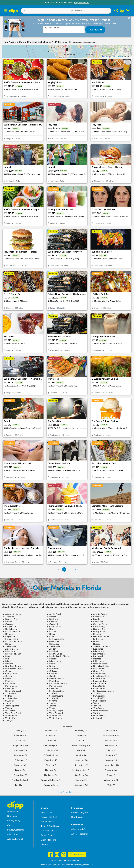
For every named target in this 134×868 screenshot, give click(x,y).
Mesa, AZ (81, 750)
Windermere (10, 716)
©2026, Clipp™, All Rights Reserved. (65, 860)
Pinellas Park (98, 679)
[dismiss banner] (129, 18)
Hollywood (53, 644)
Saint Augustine (55, 691)
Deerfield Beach (11, 632)
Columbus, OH (21, 765)
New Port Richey (12, 666)
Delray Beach (98, 632)
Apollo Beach (54, 614)
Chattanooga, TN (51, 746)
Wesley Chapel (55, 711)
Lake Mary (9, 651)
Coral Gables (54, 627)
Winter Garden (55, 716)
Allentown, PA (21, 736)
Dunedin (52, 634)
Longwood (97, 656)
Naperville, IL (111, 741)
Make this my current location (84, 43)
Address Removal (15, 839)
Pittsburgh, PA (81, 760)
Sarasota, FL (81, 780)
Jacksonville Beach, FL (51, 780)
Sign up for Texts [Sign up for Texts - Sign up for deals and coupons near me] (48, 840)
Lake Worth (97, 651)
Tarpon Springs (11, 706)
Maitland (52, 659)
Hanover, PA (51, 770)
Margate (96, 659)
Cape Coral (97, 622)
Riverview (9, 688)
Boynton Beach (11, 619)
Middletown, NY (111, 731)
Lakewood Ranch (12, 654)
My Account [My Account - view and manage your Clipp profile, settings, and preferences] (46, 813)
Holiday (8, 644)
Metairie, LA (81, 755)
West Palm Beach (12, 713)
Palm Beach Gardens (102, 676)
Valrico (7, 708)
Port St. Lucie (54, 686)
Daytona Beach (99, 629)
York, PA (111, 785)
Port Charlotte (99, 684)
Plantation (53, 681)
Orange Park (10, 674)
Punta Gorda (98, 686)
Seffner (8, 696)
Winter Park (10, 718)
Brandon (96, 619)
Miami (7, 661)
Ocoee (7, 671)
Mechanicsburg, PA (81, 746)
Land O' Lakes (55, 654)
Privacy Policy (14, 821)
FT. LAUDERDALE (12, 641)
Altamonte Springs (13, 614)
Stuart (7, 703)
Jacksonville (10, 646)
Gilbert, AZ (51, 765)
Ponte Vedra (10, 684)
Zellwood (96, 718)
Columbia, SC (21, 760)
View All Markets (67, 792)
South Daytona (55, 696)
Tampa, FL (111, 775)
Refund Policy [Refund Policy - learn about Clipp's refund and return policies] (47, 822)
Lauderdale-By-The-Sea (59, 656)
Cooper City (10, 627)
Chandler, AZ (51, 736)
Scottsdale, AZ (81, 785)
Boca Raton (97, 617)
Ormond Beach (99, 674)
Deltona (8, 634)
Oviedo (52, 676)
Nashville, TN (111, 746)
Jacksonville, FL (51, 785)
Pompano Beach (100, 681)
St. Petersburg (99, 701)
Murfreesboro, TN (111, 736)
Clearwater (9, 624)
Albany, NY (21, 731)
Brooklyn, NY (51, 731)
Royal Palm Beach (12, 691)
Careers (11, 825)
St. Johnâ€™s (98, 698)
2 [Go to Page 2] (70, 569)
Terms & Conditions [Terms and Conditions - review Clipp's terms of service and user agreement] (50, 826)
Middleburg (97, 661)
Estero (51, 637)
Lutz (6, 659)
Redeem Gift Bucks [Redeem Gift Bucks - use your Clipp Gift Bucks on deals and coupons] (49, 817)
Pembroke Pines (56, 679)
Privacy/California (16, 830)
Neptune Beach (99, 664)
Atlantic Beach (99, 614)
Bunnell (8, 622)
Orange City (98, 671)
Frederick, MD (51, 760)
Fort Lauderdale (55, 639)
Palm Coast (9, 679)
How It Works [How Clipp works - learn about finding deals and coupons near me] (78, 817)
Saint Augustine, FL (81, 770)
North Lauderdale (100, 666)
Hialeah (96, 641)
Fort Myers (97, 639)
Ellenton (96, 634)
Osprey (8, 676)
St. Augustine (98, 696)
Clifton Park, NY (51, 755)
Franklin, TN (21, 785)
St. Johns (8, 701)
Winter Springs (55, 718)
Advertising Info (79, 829)
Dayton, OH (21, 770)
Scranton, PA (111, 760)
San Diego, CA (81, 775)
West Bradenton (100, 711)
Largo (7, 656)
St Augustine (10, 698)
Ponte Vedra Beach (57, 684)
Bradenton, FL (21, 755)
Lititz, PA (81, 741)
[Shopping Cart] (128, 11)
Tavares (52, 706)
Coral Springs (98, 627)
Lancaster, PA (81, 736)
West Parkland (55, 713)
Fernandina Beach (100, 637)
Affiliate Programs (79, 834)
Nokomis (52, 666)
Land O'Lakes (98, 654)
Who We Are (13, 812)
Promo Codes (47, 835)
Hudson (96, 644)
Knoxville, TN (81, 731)
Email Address (52, 28)
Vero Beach (97, 708)
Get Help (45, 831)
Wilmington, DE (111, 780)
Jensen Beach (10, 649)
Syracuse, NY (111, 770)
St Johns (52, 701)
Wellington (9, 711)
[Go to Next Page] (75, 569)
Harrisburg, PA (51, 775)
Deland (51, 632)
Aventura (8, 617)
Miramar (8, 664)
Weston (96, 713)
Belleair (52, 617)
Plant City (9, 681)
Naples (51, 664)
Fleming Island (11, 639)
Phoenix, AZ (111, 755)
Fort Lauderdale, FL (21, 780)
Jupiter (51, 649)
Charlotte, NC (51, 741)
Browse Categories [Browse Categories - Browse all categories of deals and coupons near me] (80, 813)
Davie (51, 629)
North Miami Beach (13, 669)
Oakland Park (98, 669)
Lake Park (53, 651)
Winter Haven (99, 716)
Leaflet (105, 57)
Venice (51, 708)
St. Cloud (52, 698)
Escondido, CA (21, 775)
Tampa (95, 703)
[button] (132, 3)
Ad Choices (12, 834)
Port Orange (10, 686)
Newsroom (12, 816)
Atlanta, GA (21, 741)
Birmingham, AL (21, 750)
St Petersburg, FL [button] (62, 42)
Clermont (53, 624)
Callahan (52, 622)
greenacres (53, 641)
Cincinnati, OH (51, 750)
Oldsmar (52, 671)
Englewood (9, 637)
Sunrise (52, 703)
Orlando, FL (111, 750)
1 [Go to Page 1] (64, 569)
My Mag (45, 844)
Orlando (52, 674)
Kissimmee (97, 649)
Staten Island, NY (111, 765)
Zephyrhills (9, 721)
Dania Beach (10, 629)
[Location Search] (90, 11)
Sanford (52, 693)
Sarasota (96, 693)
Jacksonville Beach (101, 646)
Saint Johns (9, 693)
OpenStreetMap (117, 57)
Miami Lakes (54, 661)
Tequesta (96, 706)
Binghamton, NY (21, 746)
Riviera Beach (98, 688)
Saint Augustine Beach (102, 691)
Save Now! (95, 30)
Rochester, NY (81, 765)
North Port (53, 669)
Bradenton (53, 619)
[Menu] (6, 11)
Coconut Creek (99, 624)
